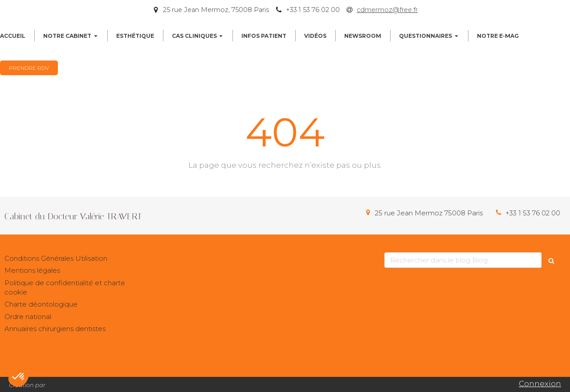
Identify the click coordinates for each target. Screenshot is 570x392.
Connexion (540, 384)
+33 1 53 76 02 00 (533, 213)
